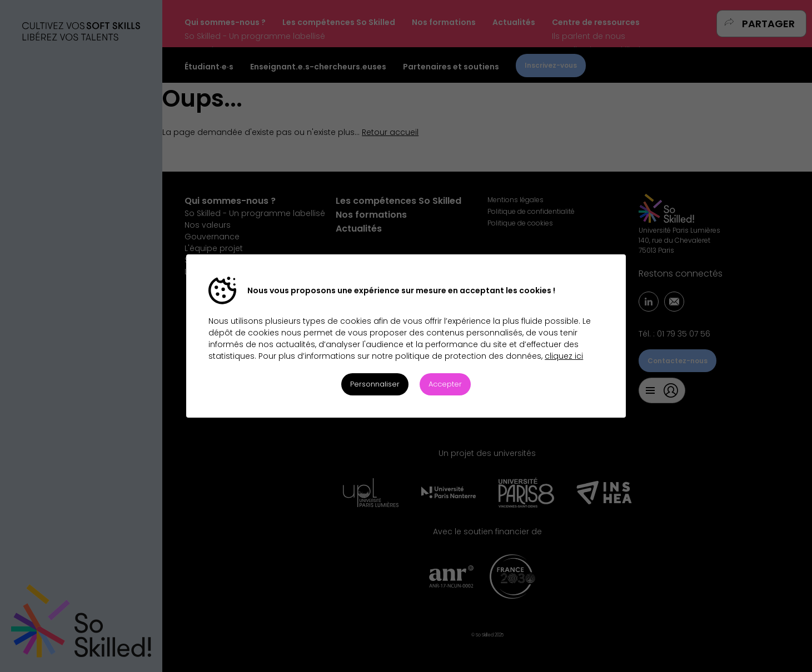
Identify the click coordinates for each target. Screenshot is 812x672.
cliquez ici (564, 356)
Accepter (445, 384)
